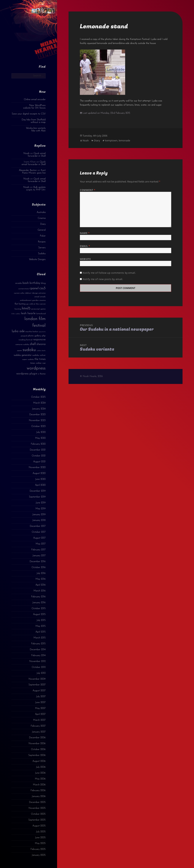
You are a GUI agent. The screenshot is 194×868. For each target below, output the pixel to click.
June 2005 (40, 838)
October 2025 (38, 397)
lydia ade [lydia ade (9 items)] (18, 331)
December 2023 (37, 415)
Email (85, 246)
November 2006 (37, 744)
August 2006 (39, 761)
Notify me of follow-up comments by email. (109, 273)
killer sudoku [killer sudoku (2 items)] (16, 314)
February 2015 (38, 644)
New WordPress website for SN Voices (34, 107)
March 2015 (40, 638)
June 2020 (40, 479)
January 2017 (39, 556)
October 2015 (39, 609)
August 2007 (39, 691)
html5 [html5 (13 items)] (26, 309)
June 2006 (40, 773)
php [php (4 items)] (44, 336)
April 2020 (40, 485)
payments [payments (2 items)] (42, 332)
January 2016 (39, 603)
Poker (43, 236)
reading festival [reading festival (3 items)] (25, 340)
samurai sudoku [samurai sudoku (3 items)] (22, 344)
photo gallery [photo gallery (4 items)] (34, 336)
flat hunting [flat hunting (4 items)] (20, 304)
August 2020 (39, 473)
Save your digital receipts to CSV (29, 114)
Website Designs (37, 259)
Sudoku (42, 254)
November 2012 (37, 661)
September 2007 (37, 685)
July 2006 (41, 767)
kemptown (111, 140)
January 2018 (39, 520)
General (42, 230)
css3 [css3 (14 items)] (42, 288)
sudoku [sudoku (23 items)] (29, 350)
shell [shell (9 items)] (33, 344)
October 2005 (38, 814)
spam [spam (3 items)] (19, 350)
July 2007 (41, 697)
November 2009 (37, 679)
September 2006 (37, 755)
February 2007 (38, 726)
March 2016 (40, 591)
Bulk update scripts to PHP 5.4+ (36, 189)
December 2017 (38, 526)
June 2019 (41, 503)
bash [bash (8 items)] (26, 283)
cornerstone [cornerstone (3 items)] (24, 289)
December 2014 (38, 650)
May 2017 (41, 544)
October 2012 (39, 667)
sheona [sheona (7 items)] (41, 344)
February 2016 (38, 597)
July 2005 (41, 832)
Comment (88, 190)
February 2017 (38, 550)
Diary (43, 224)
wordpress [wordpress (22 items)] (36, 368)
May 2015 (41, 626)
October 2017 (39, 532)
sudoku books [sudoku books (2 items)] (41, 351)
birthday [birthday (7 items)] (35, 283)
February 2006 (38, 791)
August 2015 (39, 614)
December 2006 (37, 738)
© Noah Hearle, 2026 (91, 376)
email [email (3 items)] (37, 297)
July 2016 (41, 573)
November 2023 (37, 420)
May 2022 (40, 438)
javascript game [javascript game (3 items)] (38, 309)
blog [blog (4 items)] (43, 283)
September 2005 (37, 820)
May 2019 (41, 509)
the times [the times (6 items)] (40, 359)
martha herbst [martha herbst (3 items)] (32, 332)
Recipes (42, 242)
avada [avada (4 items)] (18, 283)
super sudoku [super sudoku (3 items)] (28, 359)
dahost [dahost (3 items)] (28, 293)
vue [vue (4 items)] (44, 363)
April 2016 (41, 585)
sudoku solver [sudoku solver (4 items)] (39, 355)
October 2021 (39, 456)
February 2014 (38, 655)
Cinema (42, 218)
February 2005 (38, 849)
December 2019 (38, 491)
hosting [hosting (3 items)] (18, 309)
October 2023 (38, 426)
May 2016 (41, 579)
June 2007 (40, 702)
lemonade (124, 140)
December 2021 (38, 450)
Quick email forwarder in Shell (37, 155)
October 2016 (39, 567)
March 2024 (39, 403)
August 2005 (39, 826)
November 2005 (37, 808)
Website (85, 259)
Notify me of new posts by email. (103, 279)
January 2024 (39, 409)
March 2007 (39, 720)
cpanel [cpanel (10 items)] (34, 288)
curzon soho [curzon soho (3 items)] (19, 293)
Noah (26, 153)
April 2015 (41, 632)
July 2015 (41, 620)
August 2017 (39, 538)
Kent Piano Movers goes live (34, 172)
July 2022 (41, 432)
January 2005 (39, 855)
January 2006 (39, 796)
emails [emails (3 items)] (43, 297)
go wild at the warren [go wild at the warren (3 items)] (36, 304)
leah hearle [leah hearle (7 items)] (28, 313)
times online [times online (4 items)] (36, 363)
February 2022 (38, 444)
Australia (41, 212)
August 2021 (39, 462)
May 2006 (40, 779)
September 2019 (37, 497)
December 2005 (37, 802)
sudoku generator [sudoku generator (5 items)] (23, 355)
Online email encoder (35, 100)
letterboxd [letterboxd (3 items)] (41, 314)
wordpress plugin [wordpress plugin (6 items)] (27, 374)
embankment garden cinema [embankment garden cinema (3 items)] (33, 300)
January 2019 (39, 515)
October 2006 (38, 749)
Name (85, 233)
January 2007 (39, 732)
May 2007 (40, 708)
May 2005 (40, 843)
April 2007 (40, 714)
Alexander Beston (28, 170)
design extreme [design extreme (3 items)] (39, 293)
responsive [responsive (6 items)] (39, 340)
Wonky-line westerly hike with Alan (36, 130)
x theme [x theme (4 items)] (42, 374)
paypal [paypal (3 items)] (24, 336)
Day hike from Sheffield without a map (34, 121)
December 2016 (38, 562)
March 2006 (39, 785)
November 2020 (37, 467)
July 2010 (41, 673)
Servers (42, 248)
